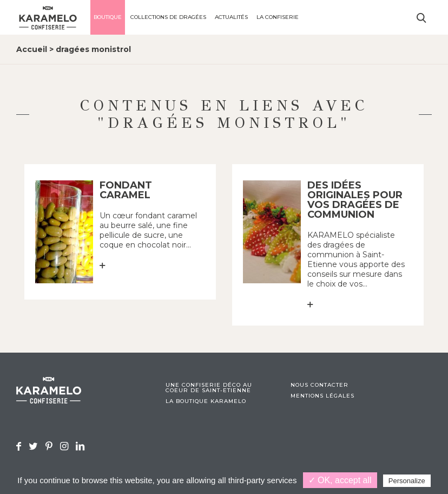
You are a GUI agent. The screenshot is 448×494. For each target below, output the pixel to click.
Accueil (32, 49)
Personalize (407, 481)
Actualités (231, 17)
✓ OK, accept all (340, 480)
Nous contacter (319, 385)
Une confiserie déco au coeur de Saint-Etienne (209, 388)
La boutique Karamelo (206, 401)
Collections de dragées (168, 17)
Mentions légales (322, 396)
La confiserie (278, 17)
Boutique (108, 17)
